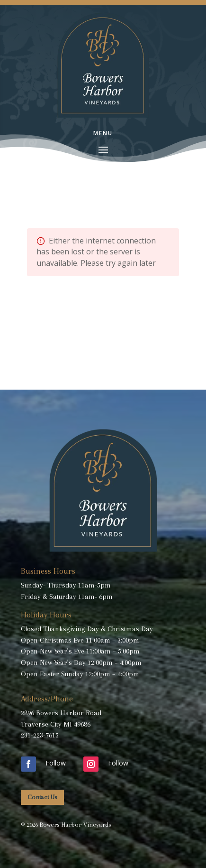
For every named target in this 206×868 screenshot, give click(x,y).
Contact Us (42, 797)
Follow (56, 763)
